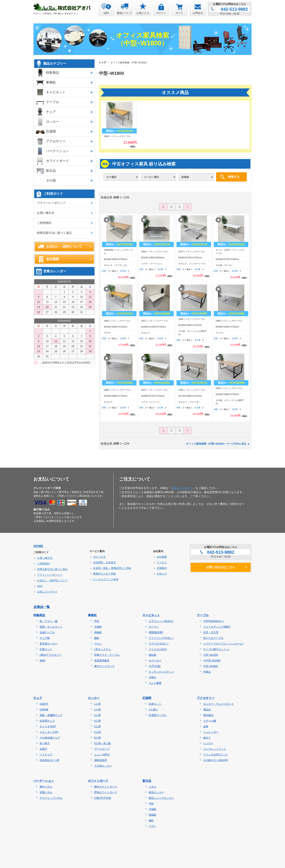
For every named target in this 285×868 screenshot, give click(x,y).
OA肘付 (44, 704)
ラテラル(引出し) (158, 644)
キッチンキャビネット (161, 672)
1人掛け (153, 710)
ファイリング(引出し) (161, 638)
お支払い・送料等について (52, 580)
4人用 (97, 721)
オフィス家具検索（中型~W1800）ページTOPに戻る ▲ (218, 444)
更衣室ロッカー (49, 644)
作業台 (207, 672)
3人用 (97, 715)
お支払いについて (182, 488)
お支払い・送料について (64, 247)
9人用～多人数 (103, 743)
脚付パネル (46, 787)
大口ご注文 (99, 557)
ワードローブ (102, 749)
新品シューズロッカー (161, 798)
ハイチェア (46, 755)
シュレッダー (211, 732)
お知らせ (162, 574)
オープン (154, 627)
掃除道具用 (101, 760)
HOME (38, 546)
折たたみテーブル (213, 638)
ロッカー (53, 122)
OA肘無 (44, 710)
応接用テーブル (158, 715)
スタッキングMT (49, 732)
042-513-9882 (234, 9)
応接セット (46, 649)
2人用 (97, 710)
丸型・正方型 (211, 632)
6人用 (97, 732)
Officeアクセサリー (51, 655)
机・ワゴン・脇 (49, 621)
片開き (152, 677)
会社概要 (53, 259)
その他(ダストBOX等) (216, 760)
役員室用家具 (102, 660)
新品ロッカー (156, 792)
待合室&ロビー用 (49, 760)
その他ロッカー (103, 766)
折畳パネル (46, 792)
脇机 (97, 638)
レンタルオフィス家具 (106, 579)
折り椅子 (45, 743)
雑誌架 (152, 655)
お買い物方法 (46, 213)
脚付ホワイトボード (106, 787)
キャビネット (56, 92)
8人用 (97, 738)
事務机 (51, 82)
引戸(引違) (155, 666)
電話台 (207, 710)
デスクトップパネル (51, 798)
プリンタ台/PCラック (215, 755)
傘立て (207, 738)
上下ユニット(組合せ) (161, 621)
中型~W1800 (211, 666)
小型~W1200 (211, 655)
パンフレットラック (215, 749)
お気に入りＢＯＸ (47, 592)
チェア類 (45, 638)
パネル (152, 787)
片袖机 (98, 627)
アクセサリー (56, 141)
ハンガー (208, 743)
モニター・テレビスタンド (218, 704)
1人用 (97, 704)
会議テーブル (47, 632)
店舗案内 (162, 568)
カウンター (155, 660)
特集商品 (53, 73)
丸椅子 (43, 749)
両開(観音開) (156, 632)
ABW (43, 660)
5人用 (97, 726)
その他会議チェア (50, 738)
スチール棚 (210, 721)
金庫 (206, 726)
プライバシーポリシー (51, 203)
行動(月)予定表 (103, 798)
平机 (97, 621)
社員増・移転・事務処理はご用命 (112, 568)
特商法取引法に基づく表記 (54, 233)
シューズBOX (102, 755)
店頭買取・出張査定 (105, 562)
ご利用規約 (44, 223)
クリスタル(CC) (158, 649)
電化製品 (208, 715)
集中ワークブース (104, 666)
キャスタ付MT (48, 726)
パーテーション (57, 151)
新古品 (51, 171)
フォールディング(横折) (217, 627)
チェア (51, 112)
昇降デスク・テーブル (107, 655)
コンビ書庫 (155, 683)
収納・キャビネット (51, 627)
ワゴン (98, 644)
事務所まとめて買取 (105, 574)
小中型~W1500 (212, 660)
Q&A (40, 586)
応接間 (51, 131)
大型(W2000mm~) (213, 621)
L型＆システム (103, 649)
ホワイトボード (57, 161)
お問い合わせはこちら (221, 567)
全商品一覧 (42, 607)
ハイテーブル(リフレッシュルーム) (223, 644)
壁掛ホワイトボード (106, 792)
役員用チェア (47, 721)
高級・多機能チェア (51, 715)
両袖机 (98, 632)
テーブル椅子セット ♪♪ (216, 649)
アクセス (162, 562)
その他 (51, 180)
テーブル (53, 102)
